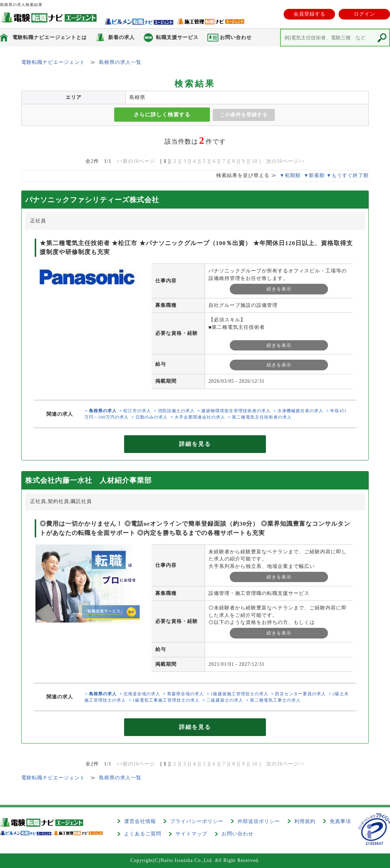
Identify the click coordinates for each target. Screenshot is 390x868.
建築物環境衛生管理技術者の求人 (236, 411)
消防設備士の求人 (176, 411)
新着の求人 (121, 37)
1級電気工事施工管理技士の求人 (166, 700)
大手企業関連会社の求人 (200, 417)
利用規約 (305, 821)
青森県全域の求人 (185, 694)
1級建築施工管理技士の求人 (239, 694)
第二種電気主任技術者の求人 (262, 417)
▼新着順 (314, 175)
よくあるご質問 (143, 834)
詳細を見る (195, 444)
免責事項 (340, 821)
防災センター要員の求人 (300, 694)
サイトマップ (191, 834)
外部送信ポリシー (259, 821)
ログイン (364, 14)
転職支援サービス (177, 37)
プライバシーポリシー (197, 821)
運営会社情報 (140, 821)
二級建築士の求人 (225, 700)
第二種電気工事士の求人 (275, 700)
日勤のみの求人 (152, 417)
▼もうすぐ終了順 (348, 175)
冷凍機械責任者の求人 (300, 411)
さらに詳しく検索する (162, 115)
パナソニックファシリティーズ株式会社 (92, 200)
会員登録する (310, 14)
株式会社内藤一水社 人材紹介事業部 (88, 480)
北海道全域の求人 (142, 694)
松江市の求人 (137, 411)
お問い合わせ (238, 834)
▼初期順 (290, 175)
